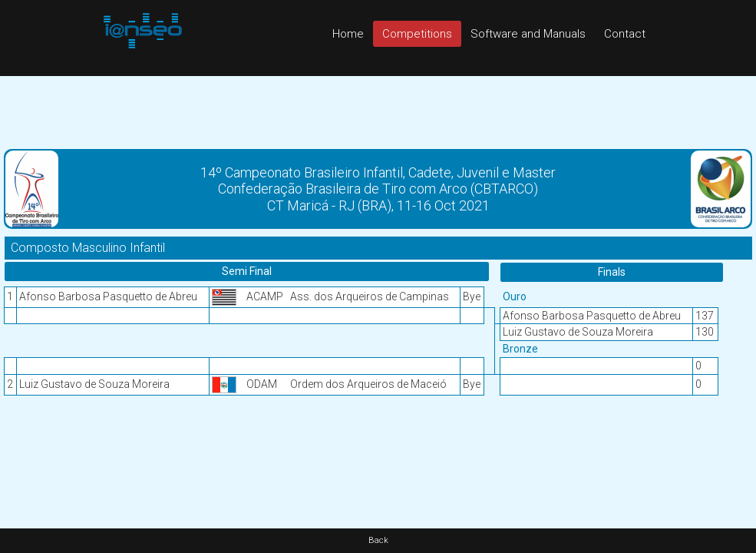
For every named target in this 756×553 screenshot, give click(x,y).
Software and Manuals (528, 34)
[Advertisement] (378, 111)
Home (348, 34)
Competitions (417, 34)
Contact (625, 34)
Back (378, 540)
